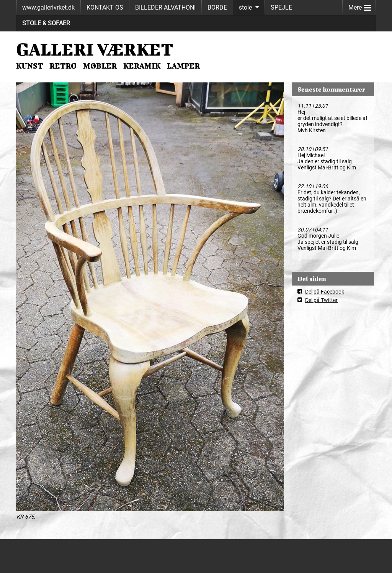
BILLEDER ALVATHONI (165, 7)
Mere (360, 6)
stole (245, 7)
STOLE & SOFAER (46, 23)
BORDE (217, 7)
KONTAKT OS (105, 7)
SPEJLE (281, 7)
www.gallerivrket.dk (48, 7)
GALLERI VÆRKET (95, 49)
